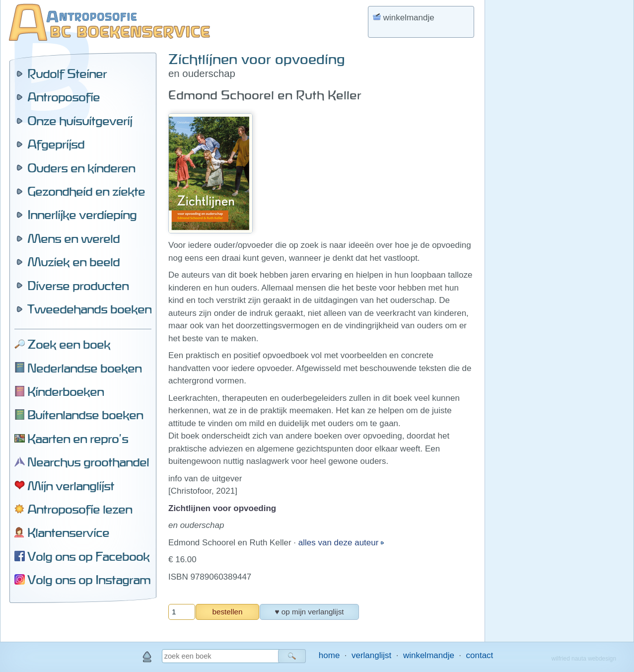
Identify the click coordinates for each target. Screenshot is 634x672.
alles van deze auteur (340, 543)
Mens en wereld (73, 238)
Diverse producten (78, 286)
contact (480, 655)
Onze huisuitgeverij (80, 121)
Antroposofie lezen (80, 509)
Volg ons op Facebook (88, 556)
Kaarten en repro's (78, 439)
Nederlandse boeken (84, 368)
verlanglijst (371, 655)
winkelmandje (429, 655)
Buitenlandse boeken (85, 415)
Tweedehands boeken (89, 309)
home (329, 655)
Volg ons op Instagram (89, 580)
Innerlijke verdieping (82, 215)
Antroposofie (64, 97)
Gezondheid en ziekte (86, 191)
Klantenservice (68, 532)
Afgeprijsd (56, 144)
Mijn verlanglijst (71, 486)
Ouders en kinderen (81, 168)
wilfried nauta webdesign (584, 659)
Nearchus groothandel (88, 462)
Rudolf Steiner (67, 74)
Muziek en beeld (73, 262)
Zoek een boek (69, 344)
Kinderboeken (66, 391)
